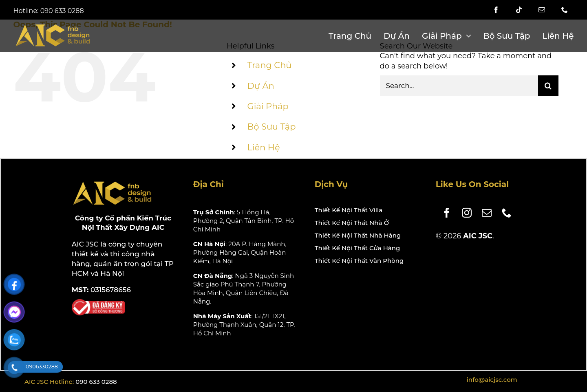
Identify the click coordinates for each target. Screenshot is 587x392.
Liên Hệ (263, 147)
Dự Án (260, 86)
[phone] (565, 10)
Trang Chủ (269, 65)
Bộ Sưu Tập (271, 127)
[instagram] (464, 213)
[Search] (548, 86)
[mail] (542, 10)
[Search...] (459, 86)
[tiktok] (519, 10)
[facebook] (496, 10)
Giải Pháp (268, 106)
